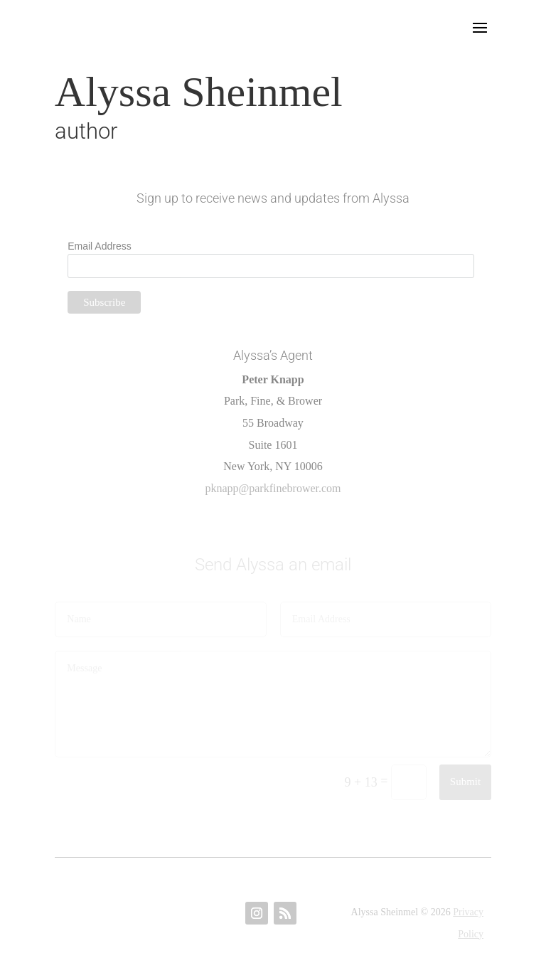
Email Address (99, 246)
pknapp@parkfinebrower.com (273, 488)
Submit (465, 782)
